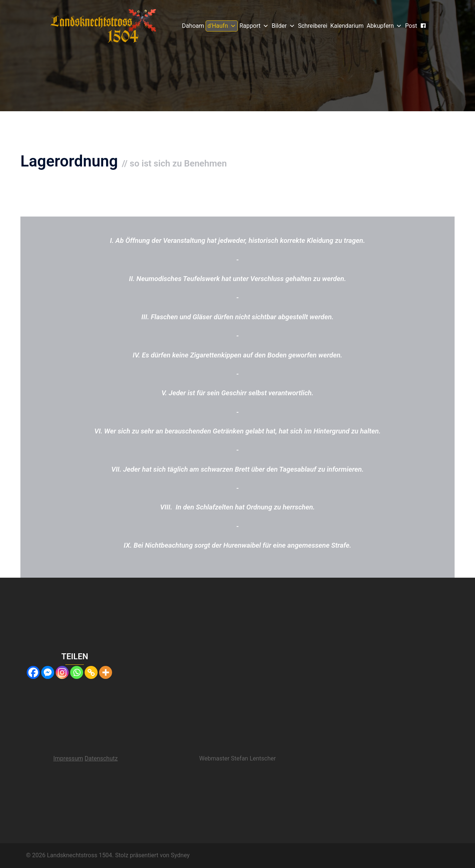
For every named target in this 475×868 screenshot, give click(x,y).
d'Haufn (222, 26)
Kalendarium (347, 26)
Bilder (283, 26)
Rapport (254, 26)
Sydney (180, 855)
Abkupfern (384, 26)
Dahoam (193, 26)
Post (411, 26)
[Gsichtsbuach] (423, 26)
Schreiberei (313, 26)
